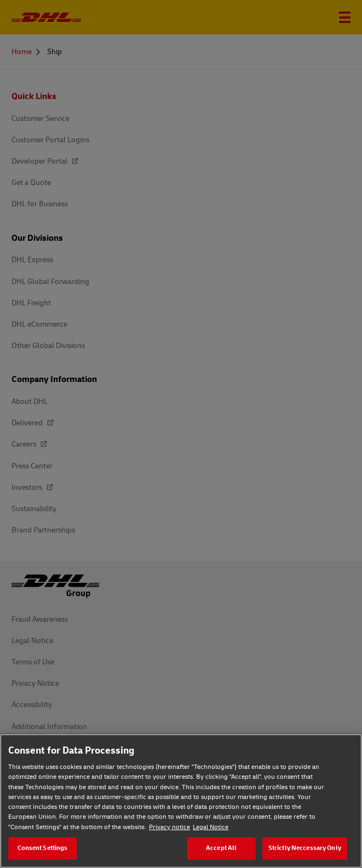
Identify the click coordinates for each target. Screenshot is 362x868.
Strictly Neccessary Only (305, 848)
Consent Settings (43, 848)
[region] (181, 801)
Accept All (221, 848)
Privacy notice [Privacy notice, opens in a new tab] (169, 827)
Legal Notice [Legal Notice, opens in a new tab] (211, 827)
